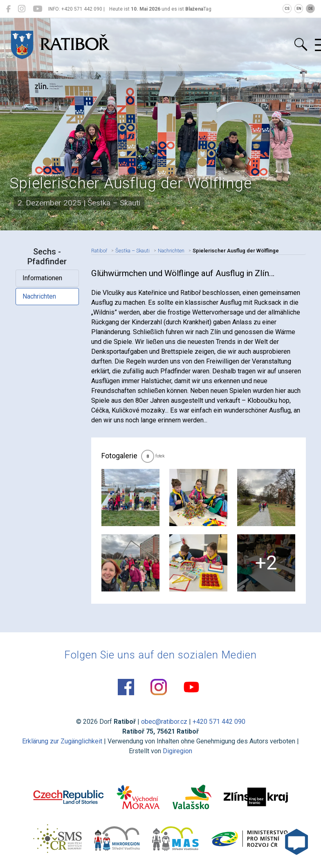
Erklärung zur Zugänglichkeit (62, 741)
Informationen (42, 278)
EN (299, 9)
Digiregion (177, 751)
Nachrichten (39, 296)
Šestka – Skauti (132, 251)
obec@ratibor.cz (164, 722)
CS (287, 9)
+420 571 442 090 (219, 722)
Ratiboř (99, 251)
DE (311, 9)
